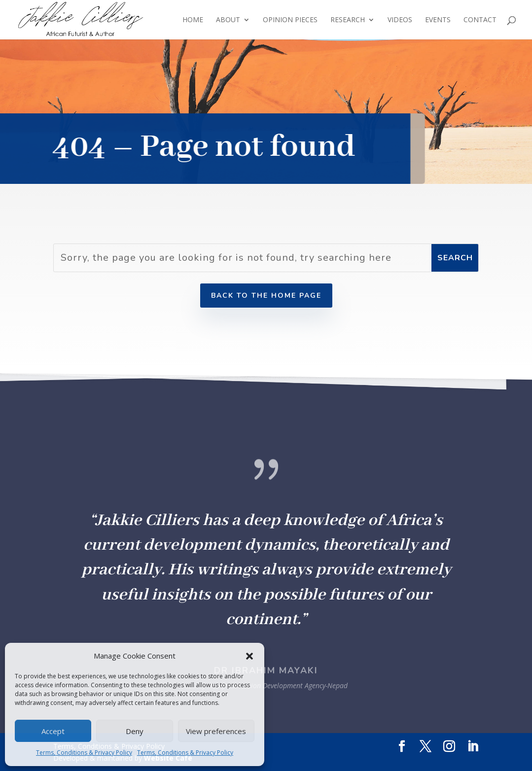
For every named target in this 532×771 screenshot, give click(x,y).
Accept (53, 731)
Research (348, 20)
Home (193, 20)
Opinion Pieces (290, 20)
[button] (249, 656)
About (228, 20)
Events (438, 20)
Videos (400, 20)
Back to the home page (266, 296)
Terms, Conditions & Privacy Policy (84, 753)
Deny (135, 731)
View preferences (216, 731)
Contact (480, 20)
